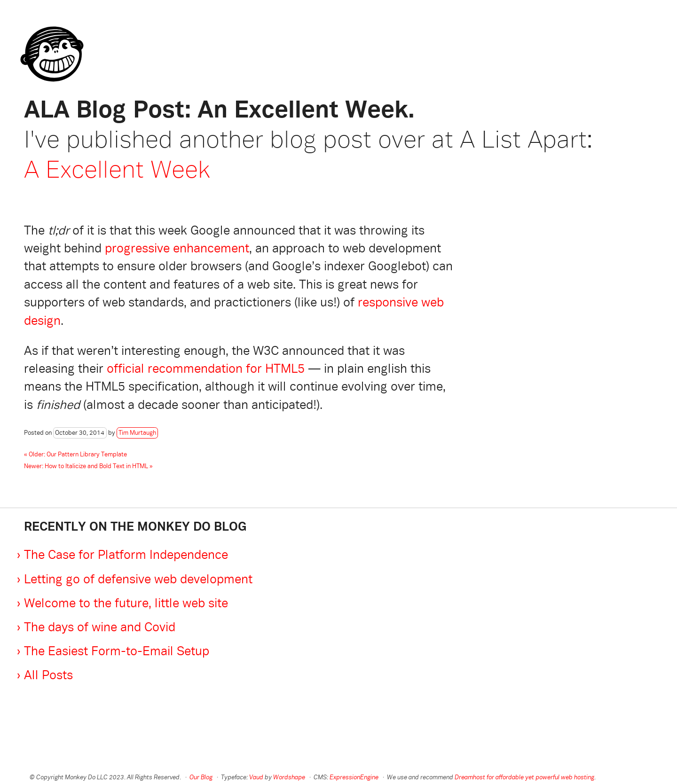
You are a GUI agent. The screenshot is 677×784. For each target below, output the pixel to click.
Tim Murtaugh (137, 433)
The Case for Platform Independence (126, 556)
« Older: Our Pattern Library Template (75, 455)
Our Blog (201, 778)
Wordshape (289, 778)
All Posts (48, 676)
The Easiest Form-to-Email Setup (117, 652)
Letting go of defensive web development (138, 580)
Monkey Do (49, 40)
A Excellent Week (117, 171)
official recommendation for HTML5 (206, 370)
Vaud (256, 778)
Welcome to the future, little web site (126, 604)
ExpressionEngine (354, 778)
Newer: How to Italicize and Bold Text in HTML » (88, 467)
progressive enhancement (177, 249)
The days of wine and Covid (100, 628)
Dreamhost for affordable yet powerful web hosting (524, 778)
